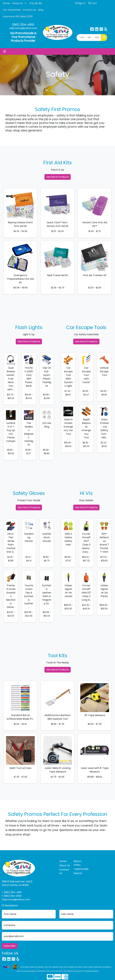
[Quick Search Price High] (97, 38)
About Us (17, 3)
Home (6, 3)
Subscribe (10, 946)
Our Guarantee (12, 10)
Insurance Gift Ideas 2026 (18, 16)
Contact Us (29, 10)
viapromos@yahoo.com (23, 28)
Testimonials (79, 869)
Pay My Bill (36, 3)
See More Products (58, 177)
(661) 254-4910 (23, 25)
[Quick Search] (81, 38)
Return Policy (78, 863)
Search (78, 873)
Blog (41, 10)
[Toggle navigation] (5, 51)
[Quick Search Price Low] (90, 38)
